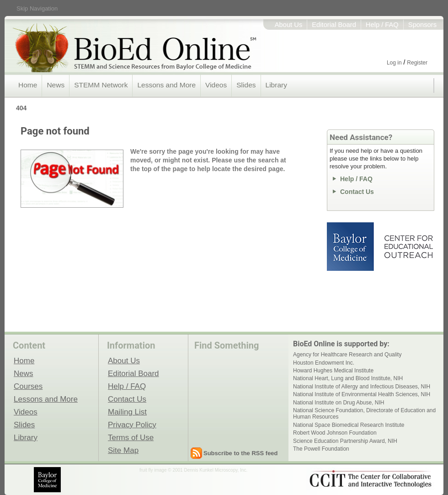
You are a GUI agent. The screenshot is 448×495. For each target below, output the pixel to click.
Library (276, 85)
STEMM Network (101, 85)
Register (417, 63)
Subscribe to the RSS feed (241, 453)
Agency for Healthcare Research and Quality (347, 355)
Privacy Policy (132, 425)
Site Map (123, 450)
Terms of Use (131, 437)
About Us (289, 25)
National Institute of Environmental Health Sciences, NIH (362, 394)
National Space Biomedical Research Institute (349, 425)
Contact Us (357, 192)
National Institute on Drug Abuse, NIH (339, 403)
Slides (246, 85)
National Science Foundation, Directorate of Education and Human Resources (364, 414)
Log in (394, 63)
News (56, 85)
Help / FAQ (382, 25)
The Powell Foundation (321, 449)
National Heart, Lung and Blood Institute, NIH (348, 378)
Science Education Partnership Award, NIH (345, 441)
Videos (216, 85)
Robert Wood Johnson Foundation (335, 433)
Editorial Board (334, 25)
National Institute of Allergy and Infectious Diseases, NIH (362, 387)
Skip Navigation (37, 8)
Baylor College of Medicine (351, 247)
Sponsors (422, 25)
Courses (28, 386)
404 (21, 108)
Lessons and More (166, 85)
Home (28, 85)
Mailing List (127, 412)
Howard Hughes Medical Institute (333, 371)
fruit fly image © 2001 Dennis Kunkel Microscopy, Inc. (193, 470)
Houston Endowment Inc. (324, 363)
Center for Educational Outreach (408, 247)
